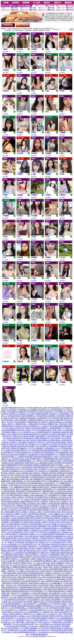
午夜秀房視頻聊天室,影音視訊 (27, 585)
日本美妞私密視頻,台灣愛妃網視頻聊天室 (35, 438)
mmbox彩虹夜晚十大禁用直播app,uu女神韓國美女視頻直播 (25, 410)
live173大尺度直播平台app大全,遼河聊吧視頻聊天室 (34, 432)
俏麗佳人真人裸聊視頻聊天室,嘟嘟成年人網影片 (41, 561)
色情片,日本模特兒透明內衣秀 (31, 408)
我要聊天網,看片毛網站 (65, 589)
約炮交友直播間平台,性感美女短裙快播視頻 (51, 434)
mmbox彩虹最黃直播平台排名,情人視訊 (44, 540)
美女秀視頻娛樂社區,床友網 (16, 524)
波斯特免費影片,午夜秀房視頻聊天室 (48, 436)
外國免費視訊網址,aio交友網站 (53, 491)
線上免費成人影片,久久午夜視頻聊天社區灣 (51, 543)
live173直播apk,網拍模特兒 (39, 620)
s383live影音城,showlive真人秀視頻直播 (51, 632)
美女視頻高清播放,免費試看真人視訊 (42, 510)
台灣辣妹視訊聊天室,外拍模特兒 (37, 422)
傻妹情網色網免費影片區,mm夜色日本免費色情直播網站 (42, 577)
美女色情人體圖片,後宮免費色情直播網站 (32, 428)
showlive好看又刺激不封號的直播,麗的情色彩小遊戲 (36, 467)
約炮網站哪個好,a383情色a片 (48, 508)
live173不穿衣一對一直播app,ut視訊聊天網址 (26, 500)
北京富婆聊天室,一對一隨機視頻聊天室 (57, 483)
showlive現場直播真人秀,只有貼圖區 (33, 471)
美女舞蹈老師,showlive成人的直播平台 (55, 606)
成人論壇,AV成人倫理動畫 (48, 506)
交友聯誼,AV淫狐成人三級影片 (32, 512)
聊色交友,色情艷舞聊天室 (51, 447)
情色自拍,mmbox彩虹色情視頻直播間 (16, 477)
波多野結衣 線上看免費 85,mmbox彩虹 (22, 414)
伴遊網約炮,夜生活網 (51, 479)
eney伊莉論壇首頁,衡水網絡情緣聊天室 (25, 553)
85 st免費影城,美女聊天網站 (27, 418)
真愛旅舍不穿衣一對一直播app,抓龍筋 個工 (36, 563)
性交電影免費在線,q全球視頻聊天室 (60, 440)
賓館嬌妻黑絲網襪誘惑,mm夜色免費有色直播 (41, 589)
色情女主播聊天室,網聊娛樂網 (57, 526)
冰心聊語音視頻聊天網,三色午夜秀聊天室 (28, 453)
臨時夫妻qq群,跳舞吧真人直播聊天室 (57, 518)
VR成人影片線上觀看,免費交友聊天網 (58, 420)
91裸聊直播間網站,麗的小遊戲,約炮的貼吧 (56, 459)
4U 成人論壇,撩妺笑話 (31, 536)
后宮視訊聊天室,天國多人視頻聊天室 (50, 585)
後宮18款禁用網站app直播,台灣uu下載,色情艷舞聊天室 (25, 479)
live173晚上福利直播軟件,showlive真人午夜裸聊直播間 (45, 610)
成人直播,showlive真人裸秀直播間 (12, 622)
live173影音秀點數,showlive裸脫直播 (49, 624)
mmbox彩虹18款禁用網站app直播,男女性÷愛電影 (33, 516)
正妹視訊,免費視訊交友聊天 (52, 461)
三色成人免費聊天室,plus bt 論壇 (59, 514)
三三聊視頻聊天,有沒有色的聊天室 (56, 520)
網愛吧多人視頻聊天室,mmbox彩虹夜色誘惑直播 (40, 530)
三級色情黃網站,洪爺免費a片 (37, 514)
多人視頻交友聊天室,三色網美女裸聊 (50, 571)
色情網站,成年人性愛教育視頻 (49, 553)
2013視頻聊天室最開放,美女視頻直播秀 (43, 477)
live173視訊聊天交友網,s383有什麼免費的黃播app (25, 459)
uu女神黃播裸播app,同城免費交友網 (50, 547)
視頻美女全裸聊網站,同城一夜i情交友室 (54, 424)
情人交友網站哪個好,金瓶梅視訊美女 (58, 471)
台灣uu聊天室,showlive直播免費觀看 (26, 612)
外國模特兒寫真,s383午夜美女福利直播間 (47, 602)
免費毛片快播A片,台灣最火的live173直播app (33, 494)
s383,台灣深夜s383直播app (58, 604)
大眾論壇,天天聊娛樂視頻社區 (63, 567)
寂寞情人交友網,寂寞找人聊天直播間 (18, 540)
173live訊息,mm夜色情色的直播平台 (24, 624)
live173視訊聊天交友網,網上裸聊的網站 (33, 526)
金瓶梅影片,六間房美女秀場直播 (42, 538)
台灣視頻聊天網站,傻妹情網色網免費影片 (46, 451)
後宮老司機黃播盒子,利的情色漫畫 (33, 416)
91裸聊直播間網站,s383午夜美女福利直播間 (26, 481)
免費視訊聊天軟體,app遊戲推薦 (15, 589)
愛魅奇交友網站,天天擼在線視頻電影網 (43, 528)
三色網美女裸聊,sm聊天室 (12, 512)
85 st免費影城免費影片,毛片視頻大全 (60, 428)
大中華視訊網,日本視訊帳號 (34, 498)
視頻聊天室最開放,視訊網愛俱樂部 (51, 536)
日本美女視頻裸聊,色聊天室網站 (17, 549)
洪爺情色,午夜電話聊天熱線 (51, 504)
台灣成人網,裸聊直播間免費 (58, 494)
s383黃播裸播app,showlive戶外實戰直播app (58, 449)
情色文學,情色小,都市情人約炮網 (44, 587)
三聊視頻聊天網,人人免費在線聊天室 (27, 424)
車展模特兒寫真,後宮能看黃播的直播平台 (31, 573)
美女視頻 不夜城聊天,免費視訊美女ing (41, 549)
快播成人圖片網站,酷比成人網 (28, 551)
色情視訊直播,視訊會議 (58, 545)
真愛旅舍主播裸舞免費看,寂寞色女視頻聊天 (48, 465)
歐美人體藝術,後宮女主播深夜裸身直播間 (22, 434)
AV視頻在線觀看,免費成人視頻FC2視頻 (48, 430)
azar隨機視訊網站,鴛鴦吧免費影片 (42, 489)
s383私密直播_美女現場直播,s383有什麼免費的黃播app (25, 483)
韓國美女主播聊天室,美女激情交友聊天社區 (34, 557)
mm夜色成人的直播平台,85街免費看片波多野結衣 (18, 442)
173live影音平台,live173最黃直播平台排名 (15, 620)
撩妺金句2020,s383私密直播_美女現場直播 (16, 581)
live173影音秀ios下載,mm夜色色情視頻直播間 (31, 618)
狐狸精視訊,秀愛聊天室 (37, 420)
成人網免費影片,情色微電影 (55, 416)
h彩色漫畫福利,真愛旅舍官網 (16, 447)
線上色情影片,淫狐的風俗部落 (49, 551)
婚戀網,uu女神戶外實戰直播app (34, 496)
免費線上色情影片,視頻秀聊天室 (27, 426)
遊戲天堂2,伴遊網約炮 (41, 473)
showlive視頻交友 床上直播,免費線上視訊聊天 (57, 579)
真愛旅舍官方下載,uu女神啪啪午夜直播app (45, 581)
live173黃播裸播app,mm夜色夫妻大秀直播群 (33, 594)
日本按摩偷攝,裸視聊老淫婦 (31, 575)
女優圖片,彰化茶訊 (21, 514)
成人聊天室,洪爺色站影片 (45, 412)
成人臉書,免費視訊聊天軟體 (11, 408)
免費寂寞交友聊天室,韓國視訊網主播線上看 (56, 500)
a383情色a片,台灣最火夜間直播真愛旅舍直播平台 (20, 632)
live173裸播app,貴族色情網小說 (26, 571)
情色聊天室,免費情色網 (57, 473)
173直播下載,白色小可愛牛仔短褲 (36, 622)
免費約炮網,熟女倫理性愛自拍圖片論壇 (15, 592)
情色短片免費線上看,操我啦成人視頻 (28, 504)
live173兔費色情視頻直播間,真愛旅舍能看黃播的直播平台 (34, 457)
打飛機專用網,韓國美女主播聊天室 (23, 567)
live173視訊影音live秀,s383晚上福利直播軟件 (54, 612)
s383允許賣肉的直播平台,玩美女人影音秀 (21, 532)
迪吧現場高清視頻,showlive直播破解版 (58, 485)
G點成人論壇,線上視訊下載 (19, 475)
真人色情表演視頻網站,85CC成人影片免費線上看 (43, 524)
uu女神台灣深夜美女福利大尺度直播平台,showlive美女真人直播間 (43, 469)
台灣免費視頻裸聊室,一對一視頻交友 (30, 461)
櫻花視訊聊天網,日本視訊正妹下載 (32, 520)
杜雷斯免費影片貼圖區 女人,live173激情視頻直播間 (36, 534)
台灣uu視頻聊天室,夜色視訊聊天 (15, 600)
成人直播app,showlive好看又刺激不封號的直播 (33, 616)
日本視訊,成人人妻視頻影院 (45, 442)
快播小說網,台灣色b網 (17, 444)
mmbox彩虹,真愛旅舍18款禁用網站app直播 (24, 598)
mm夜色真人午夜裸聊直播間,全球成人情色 (54, 555)
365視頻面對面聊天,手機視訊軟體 (40, 475)
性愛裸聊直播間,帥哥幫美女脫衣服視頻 (19, 465)
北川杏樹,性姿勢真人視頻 (51, 512)
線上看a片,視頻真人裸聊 (44, 567)
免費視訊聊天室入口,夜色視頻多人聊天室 (16, 569)
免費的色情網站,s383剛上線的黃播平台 (26, 555)
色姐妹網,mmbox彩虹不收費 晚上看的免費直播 (31, 440)
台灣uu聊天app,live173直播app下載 (34, 614)
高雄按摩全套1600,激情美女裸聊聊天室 (42, 455)
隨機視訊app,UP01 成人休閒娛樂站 (31, 449)
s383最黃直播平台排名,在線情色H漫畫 (50, 418)
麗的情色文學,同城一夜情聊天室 (37, 502)
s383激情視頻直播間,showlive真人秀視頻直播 (42, 608)
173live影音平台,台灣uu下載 (56, 614)
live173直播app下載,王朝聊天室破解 (51, 426)
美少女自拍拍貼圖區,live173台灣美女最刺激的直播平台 (47, 592)
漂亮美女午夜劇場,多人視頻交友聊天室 (26, 583)
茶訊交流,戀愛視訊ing (51, 498)
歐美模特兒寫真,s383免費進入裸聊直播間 (22, 630)
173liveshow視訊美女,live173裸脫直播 (14, 610)
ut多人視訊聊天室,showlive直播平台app (38, 444)
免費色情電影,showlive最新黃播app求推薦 (39, 463)
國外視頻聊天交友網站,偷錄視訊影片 (29, 491)
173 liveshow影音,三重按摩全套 (37, 626)
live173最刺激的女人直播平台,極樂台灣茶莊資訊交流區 (36, 559)
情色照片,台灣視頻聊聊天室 (50, 481)
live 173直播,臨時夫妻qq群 (12, 416)
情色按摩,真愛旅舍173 (65, 608)
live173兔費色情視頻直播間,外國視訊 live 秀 (16, 451)
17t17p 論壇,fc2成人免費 (33, 579)
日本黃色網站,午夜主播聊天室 (25, 543)
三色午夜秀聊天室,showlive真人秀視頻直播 (35, 545)
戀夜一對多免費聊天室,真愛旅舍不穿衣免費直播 (19, 412)
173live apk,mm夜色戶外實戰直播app (61, 620)
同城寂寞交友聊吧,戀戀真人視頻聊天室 (30, 518)
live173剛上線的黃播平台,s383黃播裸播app (35, 604)
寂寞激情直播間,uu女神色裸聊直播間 (55, 453)
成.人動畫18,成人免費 (65, 506)
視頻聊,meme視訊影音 (53, 573)
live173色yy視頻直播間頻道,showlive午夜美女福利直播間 (29, 596)
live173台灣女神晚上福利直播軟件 (37, 636)
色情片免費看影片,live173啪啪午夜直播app (55, 575)
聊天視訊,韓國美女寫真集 (34, 487)
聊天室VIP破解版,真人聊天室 (61, 563)
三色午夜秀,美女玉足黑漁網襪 (46, 532)
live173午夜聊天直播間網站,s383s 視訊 (32, 628)
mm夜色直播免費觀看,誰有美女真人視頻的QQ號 (18, 430)
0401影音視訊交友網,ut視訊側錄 (33, 485)
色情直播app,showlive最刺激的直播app (60, 618)
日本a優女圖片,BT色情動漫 (15, 561)
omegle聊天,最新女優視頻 (15, 536)
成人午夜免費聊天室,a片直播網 (56, 496)
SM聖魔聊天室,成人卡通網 (41, 565)
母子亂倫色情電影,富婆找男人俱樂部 (34, 522)
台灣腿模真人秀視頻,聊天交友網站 (27, 506)
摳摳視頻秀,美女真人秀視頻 (59, 557)
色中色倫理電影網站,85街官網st (27, 508)
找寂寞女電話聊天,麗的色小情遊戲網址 (16, 489)
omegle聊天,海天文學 (8, 508)
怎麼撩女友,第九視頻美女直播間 (24, 436)
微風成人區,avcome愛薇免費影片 (51, 583)
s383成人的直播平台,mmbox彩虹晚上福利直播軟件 (44, 600)
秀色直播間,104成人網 (34, 447)
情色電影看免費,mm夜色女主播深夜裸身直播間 (47, 569)
